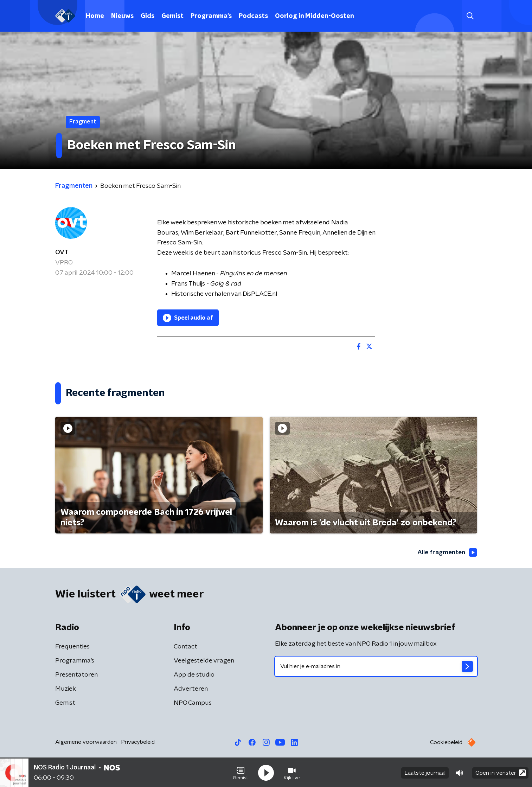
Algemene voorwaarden (86, 742)
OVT (62, 252)
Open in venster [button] (501, 772)
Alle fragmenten (447, 552)
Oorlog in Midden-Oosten (315, 16)
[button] (241, 772)
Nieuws (122, 16)
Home (95, 16)
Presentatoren (76, 675)
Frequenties (72, 647)
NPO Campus (193, 703)
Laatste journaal (425, 772)
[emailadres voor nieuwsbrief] (376, 667)
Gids (148, 16)
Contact (185, 647)
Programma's (211, 16)
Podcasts (253, 16)
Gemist (172, 16)
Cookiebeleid (446, 743)
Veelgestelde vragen (204, 661)
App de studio (194, 675)
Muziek (66, 689)
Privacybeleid (138, 742)
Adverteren (191, 689)
